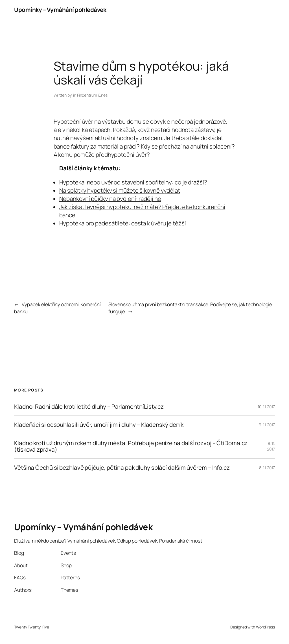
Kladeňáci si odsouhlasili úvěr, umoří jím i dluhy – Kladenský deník (99, 425)
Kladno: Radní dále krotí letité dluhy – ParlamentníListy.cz (89, 407)
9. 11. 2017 (267, 425)
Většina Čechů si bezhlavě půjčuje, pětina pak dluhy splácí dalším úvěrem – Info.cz (122, 468)
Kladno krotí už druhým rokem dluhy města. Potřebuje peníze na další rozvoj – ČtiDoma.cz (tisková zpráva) (131, 446)
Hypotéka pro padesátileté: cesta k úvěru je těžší (123, 223)
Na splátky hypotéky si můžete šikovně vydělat (120, 190)
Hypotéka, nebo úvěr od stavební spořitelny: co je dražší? (133, 182)
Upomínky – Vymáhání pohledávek (60, 10)
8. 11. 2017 (271, 446)
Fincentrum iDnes (92, 95)
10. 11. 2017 (266, 407)
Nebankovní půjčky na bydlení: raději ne (110, 199)
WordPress (265, 627)
